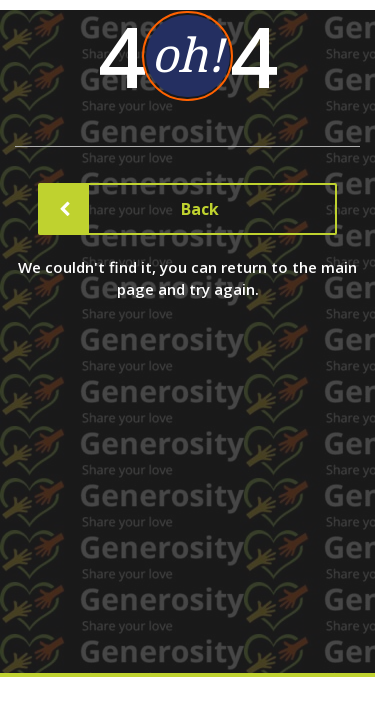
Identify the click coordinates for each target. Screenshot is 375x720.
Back (129, 209)
